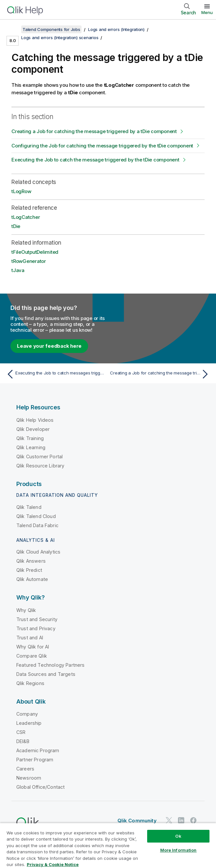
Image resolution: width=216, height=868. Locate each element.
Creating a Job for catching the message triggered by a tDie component (94, 131)
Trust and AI (30, 638)
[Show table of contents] (13, 29)
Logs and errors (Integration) (116, 29)
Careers (25, 769)
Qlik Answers (31, 561)
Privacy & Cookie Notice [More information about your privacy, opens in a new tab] (53, 864)
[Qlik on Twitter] (169, 820)
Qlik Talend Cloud (36, 516)
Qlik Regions (30, 683)
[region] (108, 845)
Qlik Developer (33, 429)
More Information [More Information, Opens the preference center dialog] (178, 850)
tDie (16, 226)
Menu (207, 12)
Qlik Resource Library (40, 466)
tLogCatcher (26, 217)
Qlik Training (30, 438)
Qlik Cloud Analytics (38, 552)
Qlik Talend (29, 507)
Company (27, 714)
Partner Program (35, 760)
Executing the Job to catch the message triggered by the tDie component (95, 160)
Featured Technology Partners (50, 665)
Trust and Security (37, 619)
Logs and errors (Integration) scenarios (60, 38)
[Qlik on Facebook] (193, 820)
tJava (18, 270)
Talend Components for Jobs (51, 29)
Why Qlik (26, 610)
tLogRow (21, 191)
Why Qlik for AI (33, 647)
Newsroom (29, 778)
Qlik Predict (29, 570)
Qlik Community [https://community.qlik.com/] (137, 821)
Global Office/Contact (40, 787)
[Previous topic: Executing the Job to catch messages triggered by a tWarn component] (55, 374)
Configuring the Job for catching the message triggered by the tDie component (102, 146)
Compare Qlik (32, 656)
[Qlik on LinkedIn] (181, 820)
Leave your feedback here (49, 346)
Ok (178, 836)
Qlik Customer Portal (39, 457)
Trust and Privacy (36, 628)
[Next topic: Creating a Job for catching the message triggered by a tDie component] (161, 374)
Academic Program (38, 750)
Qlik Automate (32, 579)
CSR (21, 732)
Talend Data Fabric (37, 525)
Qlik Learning (31, 447)
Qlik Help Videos (35, 420)
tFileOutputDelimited (35, 252)
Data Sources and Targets (46, 674)
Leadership (29, 723)
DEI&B (23, 741)
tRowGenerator (29, 261)
